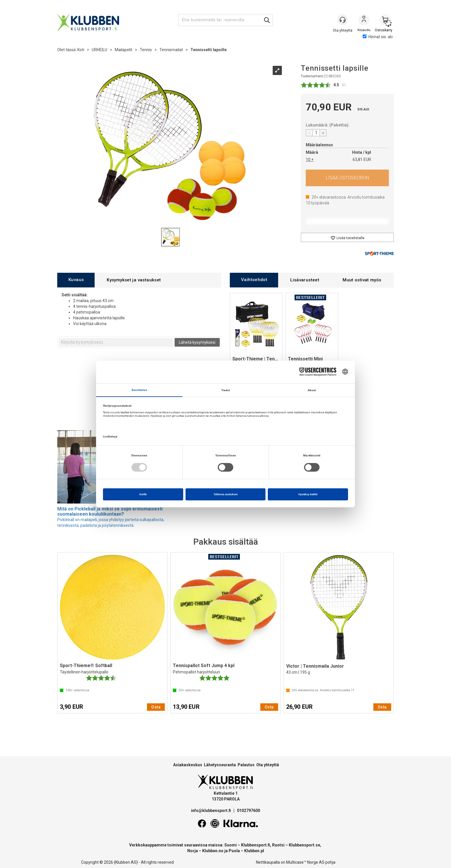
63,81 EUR (362, 160)
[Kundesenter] (343, 20)
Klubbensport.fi (256, 845)
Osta (347, 178)
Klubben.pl (254, 851)
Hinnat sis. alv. (378, 37)
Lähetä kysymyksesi (197, 342)
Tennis (146, 50)
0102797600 (249, 811)
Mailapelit (124, 50)
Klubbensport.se (304, 845)
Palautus (246, 765)
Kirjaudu (364, 20)
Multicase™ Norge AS (305, 862)
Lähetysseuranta (220, 765)
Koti (81, 50)
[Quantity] (316, 133)
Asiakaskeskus (188, 765)
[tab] (76, 280)
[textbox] (116, 342)
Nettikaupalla (268, 862)
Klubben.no (213, 851)
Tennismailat (171, 50)
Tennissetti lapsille (209, 50)
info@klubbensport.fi (211, 811)
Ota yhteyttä (268, 765)
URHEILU (100, 50)
